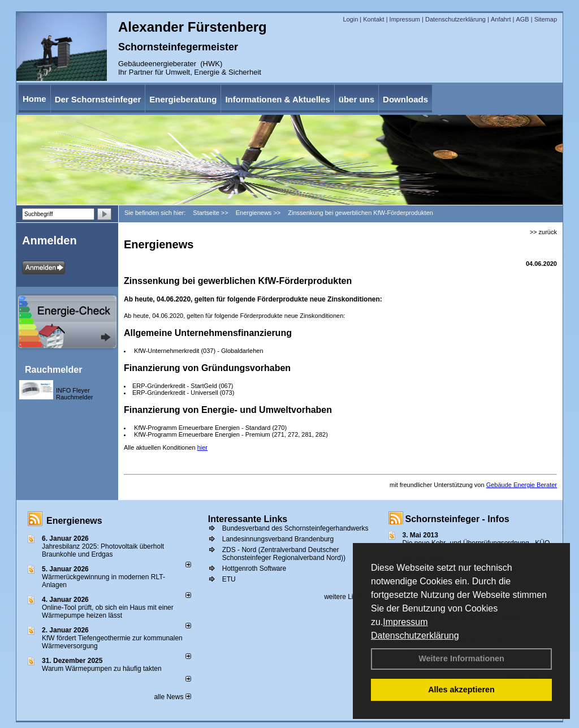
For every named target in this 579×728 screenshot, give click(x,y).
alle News (172, 697)
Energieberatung (183, 99)
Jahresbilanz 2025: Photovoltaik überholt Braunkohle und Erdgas (103, 550)
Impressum (405, 622)
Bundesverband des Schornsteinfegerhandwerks (295, 528)
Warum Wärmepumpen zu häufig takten (102, 669)
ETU (229, 579)
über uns (357, 99)
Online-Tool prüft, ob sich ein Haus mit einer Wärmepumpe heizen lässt (108, 611)
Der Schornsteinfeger (98, 99)
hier (202, 447)
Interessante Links (248, 519)
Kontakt (373, 19)
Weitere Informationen (461, 658)
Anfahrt (501, 19)
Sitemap (546, 19)
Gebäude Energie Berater (522, 485)
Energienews (74, 521)
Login (350, 19)
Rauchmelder (53, 370)
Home (34, 99)
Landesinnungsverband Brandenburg (278, 539)
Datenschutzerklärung (415, 636)
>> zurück (543, 232)
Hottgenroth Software (254, 568)
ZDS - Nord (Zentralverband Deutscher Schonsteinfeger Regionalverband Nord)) (284, 554)
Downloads (405, 99)
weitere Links (347, 597)
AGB (522, 19)
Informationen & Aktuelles (277, 99)
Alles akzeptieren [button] (461, 690)
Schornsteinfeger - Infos (457, 519)
